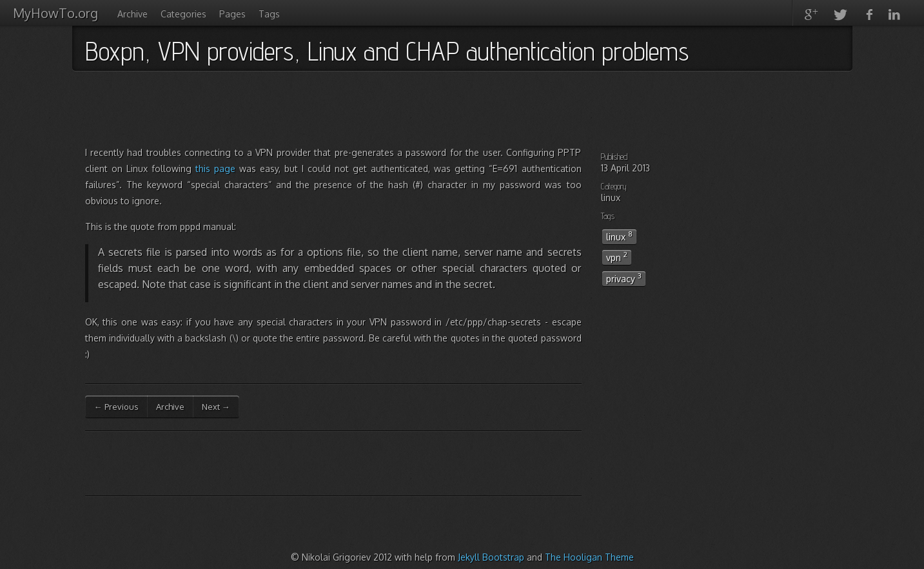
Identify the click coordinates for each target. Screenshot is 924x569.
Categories (183, 14)
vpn (617, 256)
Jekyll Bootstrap (491, 557)
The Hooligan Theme (589, 557)
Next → (216, 407)
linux (619, 236)
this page (215, 169)
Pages (232, 14)
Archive (133, 14)
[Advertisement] (320, 113)
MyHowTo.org (55, 13)
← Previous (116, 407)
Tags (269, 14)
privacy (624, 278)
